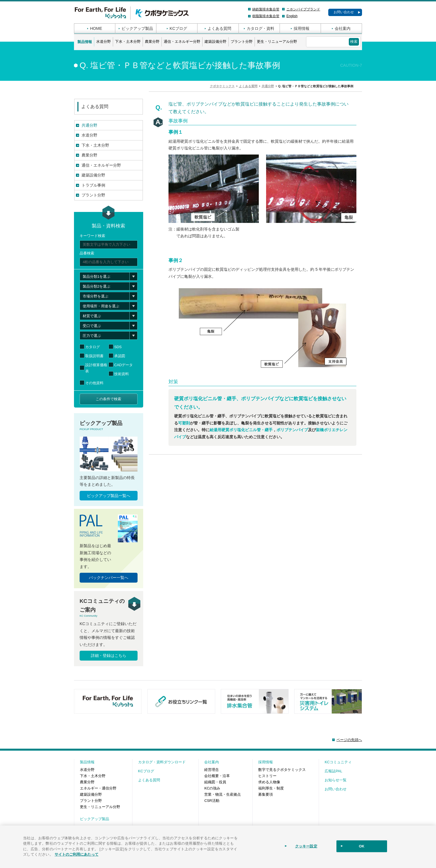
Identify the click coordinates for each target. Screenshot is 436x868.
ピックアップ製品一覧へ (109, 496)
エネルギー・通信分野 (98, 788)
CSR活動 (212, 801)
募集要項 (266, 794)
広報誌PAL (333, 771)
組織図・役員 (215, 782)
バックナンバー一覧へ (109, 578)
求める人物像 (269, 782)
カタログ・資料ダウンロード (162, 762)
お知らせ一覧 (336, 780)
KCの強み (212, 788)
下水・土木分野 (128, 42)
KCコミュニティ (338, 762)
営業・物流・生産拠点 (223, 794)
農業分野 (152, 42)
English (292, 16)
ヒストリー (267, 776)
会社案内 (343, 28)
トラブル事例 (93, 185)
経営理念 (212, 770)
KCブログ (178, 28)
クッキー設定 (306, 846)
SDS (118, 347)
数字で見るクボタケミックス (282, 770)
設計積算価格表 (96, 368)
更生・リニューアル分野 (277, 42)
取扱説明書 (94, 356)
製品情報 (85, 42)
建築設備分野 (215, 42)
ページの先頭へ (349, 740)
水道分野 (104, 42)
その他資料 (94, 383)
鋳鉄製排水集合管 (266, 9)
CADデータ (123, 365)
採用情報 (302, 28)
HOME (96, 28)
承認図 (120, 356)
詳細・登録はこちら (109, 656)
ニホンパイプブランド (303, 9)
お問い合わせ (344, 12)
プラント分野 (242, 42)
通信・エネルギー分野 (182, 42)
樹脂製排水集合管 (266, 16)
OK (362, 846)
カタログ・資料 (260, 28)
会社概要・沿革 (217, 776)
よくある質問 (219, 28)
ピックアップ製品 (137, 28)
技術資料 (122, 374)
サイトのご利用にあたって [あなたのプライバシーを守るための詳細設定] (77, 854)
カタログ (93, 347)
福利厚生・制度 (271, 788)
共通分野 (89, 125)
